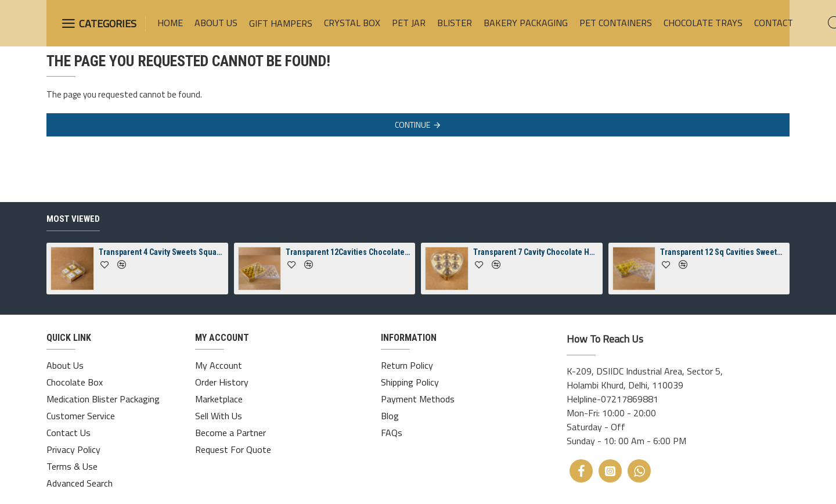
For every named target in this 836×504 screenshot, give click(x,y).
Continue (412, 125)
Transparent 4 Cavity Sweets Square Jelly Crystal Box (161, 252)
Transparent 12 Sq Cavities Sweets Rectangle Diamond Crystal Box (723, 252)
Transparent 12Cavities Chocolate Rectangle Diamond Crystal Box (348, 252)
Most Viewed (73, 219)
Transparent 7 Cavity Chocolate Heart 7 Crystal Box (536, 252)
